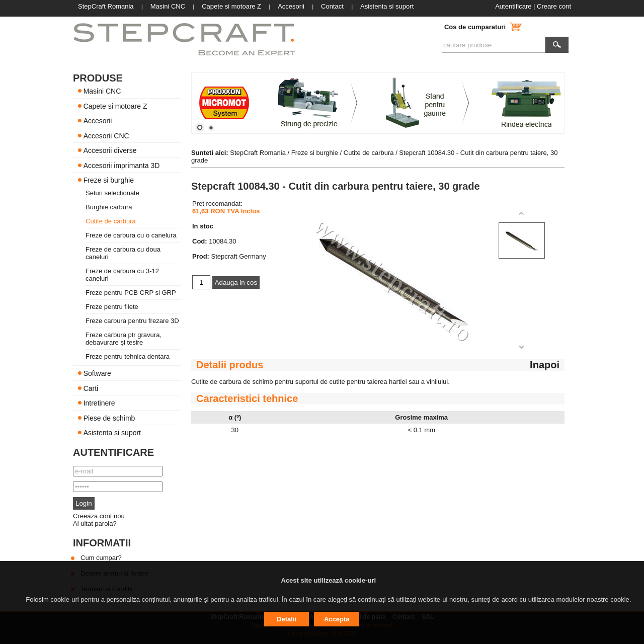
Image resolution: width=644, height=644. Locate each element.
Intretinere (99, 403)
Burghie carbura (109, 207)
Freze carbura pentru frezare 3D (132, 321)
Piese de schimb (109, 418)
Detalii (287, 619)
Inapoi (545, 365)
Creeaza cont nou (99, 516)
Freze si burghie (109, 180)
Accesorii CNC (106, 135)
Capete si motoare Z (115, 106)
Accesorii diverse (110, 150)
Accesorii (98, 121)
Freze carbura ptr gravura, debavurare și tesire (124, 339)
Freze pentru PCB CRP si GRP (131, 293)
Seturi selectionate (112, 193)
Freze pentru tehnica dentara (128, 356)
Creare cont (554, 6)
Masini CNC (102, 91)
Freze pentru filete (112, 307)
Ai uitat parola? (95, 524)
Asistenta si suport (112, 433)
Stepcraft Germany (239, 256)
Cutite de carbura (111, 221)
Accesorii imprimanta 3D (122, 165)
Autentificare (513, 6)
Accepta (337, 619)
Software (97, 373)
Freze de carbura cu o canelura (131, 235)
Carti (91, 388)
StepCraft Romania (258, 153)
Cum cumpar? (101, 558)
